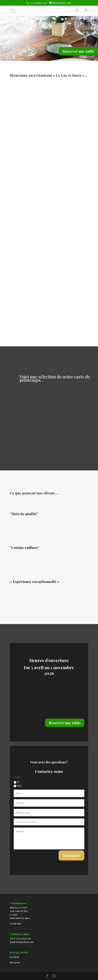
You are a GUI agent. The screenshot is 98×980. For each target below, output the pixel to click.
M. (17, 782)
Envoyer (71, 855)
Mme (18, 786)
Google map (15, 924)
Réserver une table (78, 51)
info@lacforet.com (25, 942)
